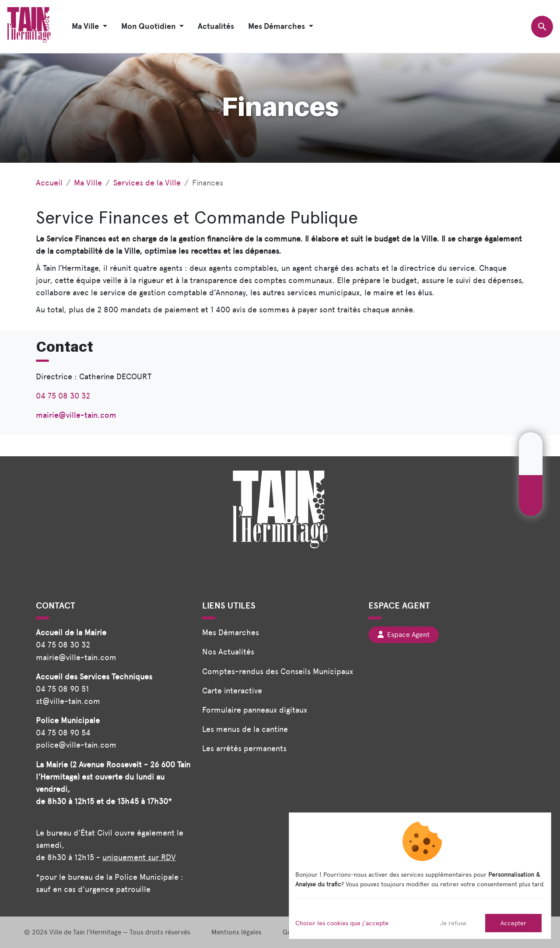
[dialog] (420, 876)
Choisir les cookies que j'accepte (342, 923)
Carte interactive (232, 691)
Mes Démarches (231, 632)
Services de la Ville (147, 183)
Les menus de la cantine (245, 729)
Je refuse (453, 923)
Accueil (49, 183)
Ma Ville (88, 183)
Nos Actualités (228, 652)
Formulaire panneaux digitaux (255, 710)
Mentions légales (236, 932)
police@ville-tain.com (76, 745)
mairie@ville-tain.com (76, 657)
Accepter (513, 923)
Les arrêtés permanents (244, 748)
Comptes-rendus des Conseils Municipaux (278, 671)
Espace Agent (404, 635)
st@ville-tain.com (68, 701)
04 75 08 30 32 (63, 396)
